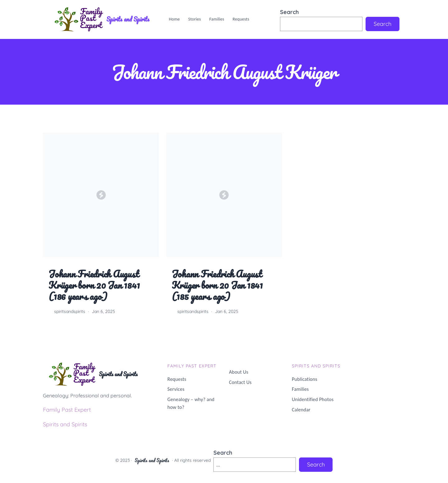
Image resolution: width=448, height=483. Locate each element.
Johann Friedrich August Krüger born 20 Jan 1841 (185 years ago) (217, 285)
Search (289, 12)
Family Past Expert (67, 410)
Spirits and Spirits (128, 19)
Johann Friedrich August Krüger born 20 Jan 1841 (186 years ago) (94, 285)
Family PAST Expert (192, 366)
